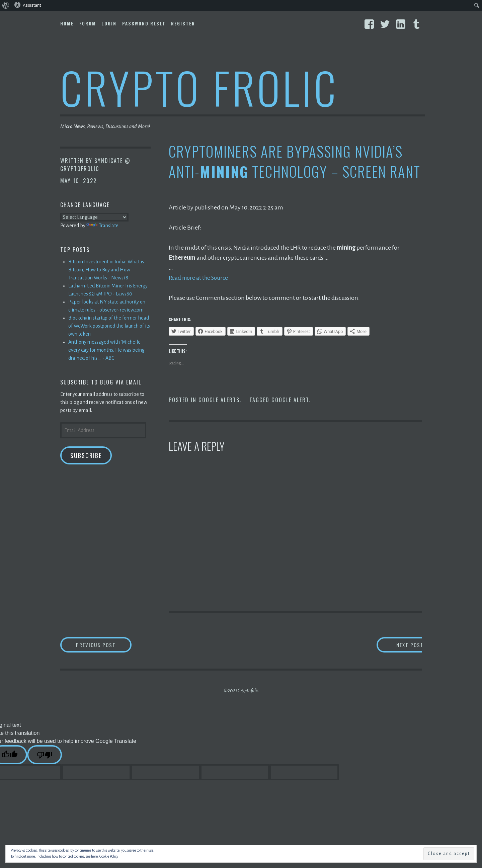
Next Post (395, 645)
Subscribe (86, 455)
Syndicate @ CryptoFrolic (95, 165)
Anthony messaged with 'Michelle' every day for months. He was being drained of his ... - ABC (106, 350)
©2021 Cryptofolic (241, 691)
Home (67, 23)
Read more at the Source (200, 278)
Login (109, 23)
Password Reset (144, 23)
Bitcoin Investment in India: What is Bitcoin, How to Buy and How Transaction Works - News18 (106, 270)
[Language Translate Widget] (94, 217)
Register (183, 23)
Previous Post (109, 645)
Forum (88, 23)
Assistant (28, 5)
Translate (102, 226)
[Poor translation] (45, 755)
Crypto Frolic (199, 87)
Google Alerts (219, 400)
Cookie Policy (109, 856)
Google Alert (290, 400)
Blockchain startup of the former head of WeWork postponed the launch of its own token (109, 326)
